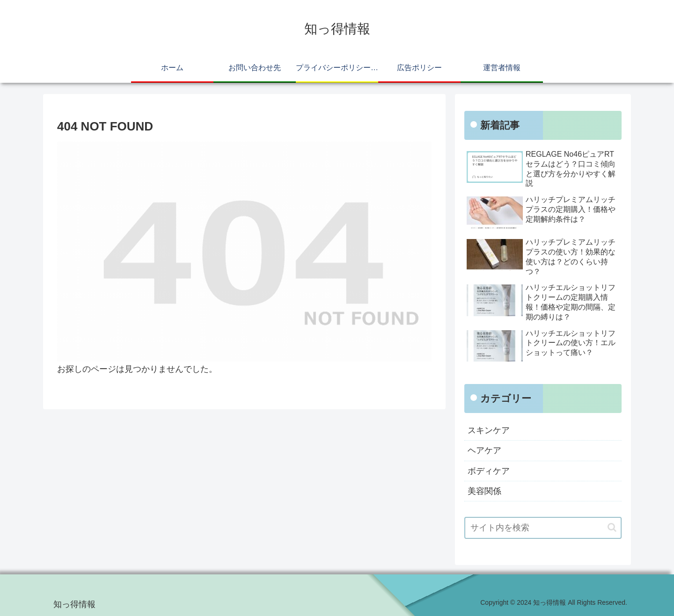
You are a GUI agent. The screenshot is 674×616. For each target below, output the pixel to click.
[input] (543, 528)
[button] (612, 527)
